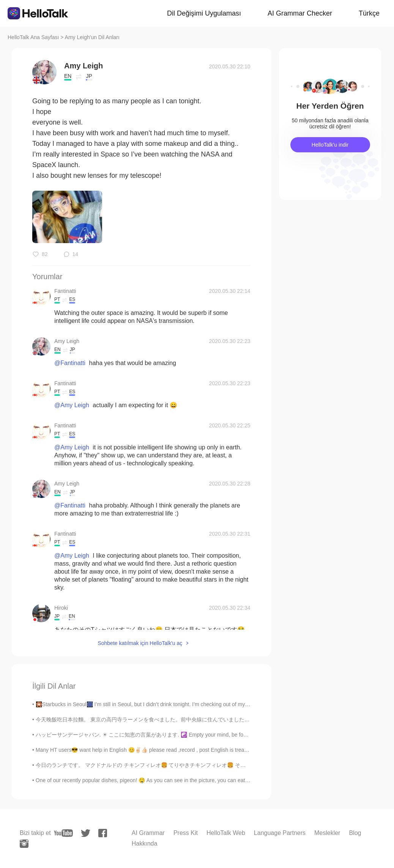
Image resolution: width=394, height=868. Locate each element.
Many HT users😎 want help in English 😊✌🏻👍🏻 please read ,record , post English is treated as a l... (153, 750)
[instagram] (24, 844)
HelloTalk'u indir (330, 145)
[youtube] (63, 833)
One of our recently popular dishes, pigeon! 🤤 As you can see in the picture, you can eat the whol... (153, 780)
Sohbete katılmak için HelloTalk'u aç (140, 643)
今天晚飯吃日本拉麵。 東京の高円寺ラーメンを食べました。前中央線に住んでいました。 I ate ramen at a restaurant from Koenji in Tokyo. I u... (206, 719)
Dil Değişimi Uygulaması (204, 13)
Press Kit (186, 833)
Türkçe (369, 13)
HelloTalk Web (226, 833)
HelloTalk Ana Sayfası (33, 37)
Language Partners (280, 833)
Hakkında (145, 843)
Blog (355, 833)
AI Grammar (148, 833)
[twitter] (86, 833)
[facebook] (103, 833)
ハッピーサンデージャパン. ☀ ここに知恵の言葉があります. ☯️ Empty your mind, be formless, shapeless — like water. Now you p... (192, 735)
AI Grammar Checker (300, 13)
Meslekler (327, 833)
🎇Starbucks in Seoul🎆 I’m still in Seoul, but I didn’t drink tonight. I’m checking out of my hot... (147, 704)
